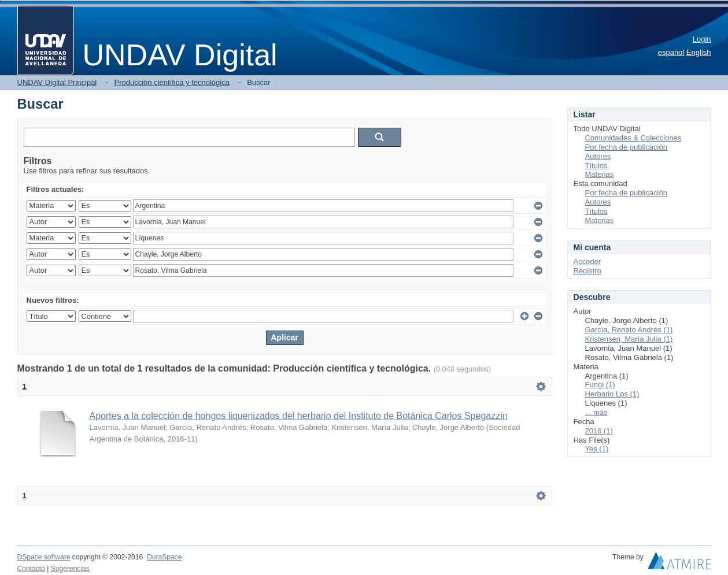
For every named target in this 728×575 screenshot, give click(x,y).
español (671, 52)
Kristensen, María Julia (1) (629, 339)
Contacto (31, 569)
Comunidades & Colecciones (633, 138)
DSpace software (44, 557)
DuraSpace (164, 557)
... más (596, 412)
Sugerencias (70, 569)
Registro (587, 271)
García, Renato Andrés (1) (629, 330)
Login (702, 39)
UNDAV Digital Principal (57, 82)
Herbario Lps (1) (612, 394)
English (699, 52)
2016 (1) (599, 431)
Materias (600, 174)
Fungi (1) (600, 385)
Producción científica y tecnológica (172, 82)
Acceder (587, 261)
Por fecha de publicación (626, 147)
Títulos (596, 166)
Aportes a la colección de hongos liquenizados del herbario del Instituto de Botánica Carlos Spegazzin (299, 416)
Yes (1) (597, 449)
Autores (598, 156)
